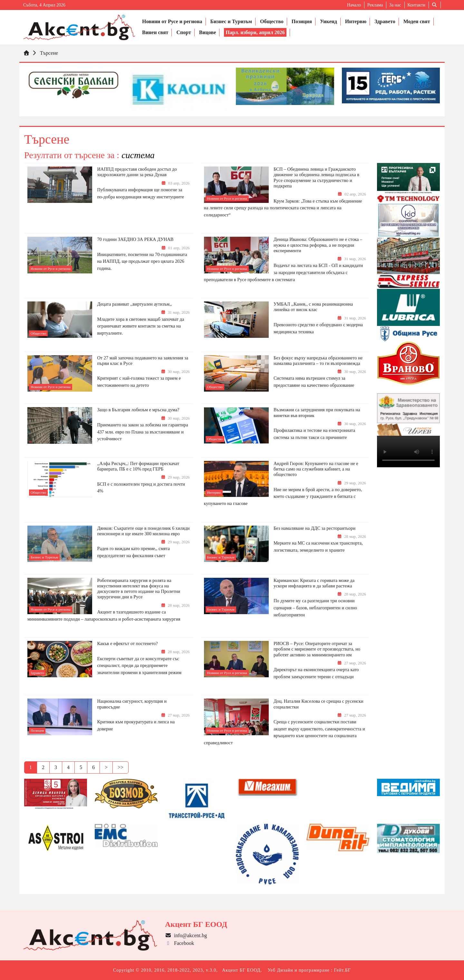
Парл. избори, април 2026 (255, 32)
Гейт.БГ (343, 970)
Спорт (184, 32)
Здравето (385, 21)
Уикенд (329, 21)
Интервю (356, 21)
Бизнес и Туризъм (231, 21)
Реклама (375, 5)
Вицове (208, 32)
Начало (354, 5)
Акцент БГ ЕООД (241, 970)
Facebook (179, 943)
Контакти (416, 5)
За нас (395, 5)
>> (121, 767)
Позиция (302, 21)
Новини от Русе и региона (172, 21)
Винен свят (155, 32)
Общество (272, 21)
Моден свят (417, 21)
